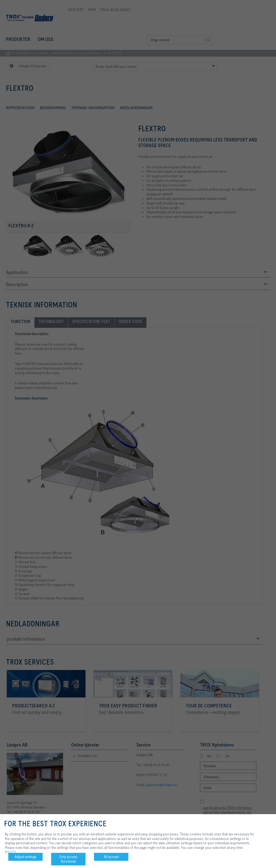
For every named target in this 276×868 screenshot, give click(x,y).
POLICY (11, 852)
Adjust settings (25, 857)
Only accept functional (68, 859)
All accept (111, 857)
